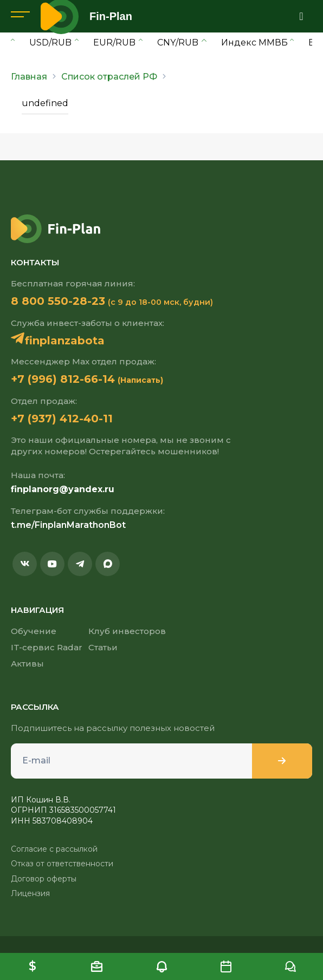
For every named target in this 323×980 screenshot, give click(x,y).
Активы (27, 664)
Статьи (103, 647)
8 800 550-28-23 (58, 301)
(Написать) (140, 380)
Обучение (34, 631)
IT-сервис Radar (47, 647)
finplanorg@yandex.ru (63, 489)
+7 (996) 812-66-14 (63, 379)
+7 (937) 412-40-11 (62, 419)
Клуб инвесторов (127, 631)
